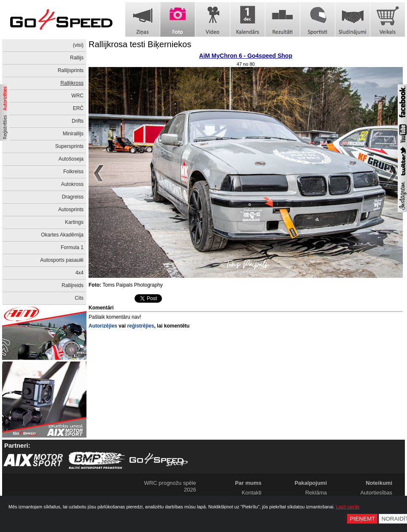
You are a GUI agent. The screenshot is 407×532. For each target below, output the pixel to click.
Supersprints (69, 146)
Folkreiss (73, 172)
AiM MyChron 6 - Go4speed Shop (246, 56)
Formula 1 (72, 247)
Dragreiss (73, 197)
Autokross (72, 184)
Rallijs (77, 58)
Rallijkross (72, 83)
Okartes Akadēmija (62, 235)
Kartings (74, 222)
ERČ (78, 108)
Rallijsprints (71, 70)
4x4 (80, 273)
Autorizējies (103, 326)
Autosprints (71, 210)
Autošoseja (71, 159)
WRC (77, 96)
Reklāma (316, 493)
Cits (79, 298)
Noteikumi (379, 483)
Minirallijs (73, 134)
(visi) (78, 45)
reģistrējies (140, 326)
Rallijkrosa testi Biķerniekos (140, 44)
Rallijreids (73, 285)
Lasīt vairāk (348, 507)
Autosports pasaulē (62, 260)
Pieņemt (362, 519)
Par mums (248, 483)
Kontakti (252, 493)
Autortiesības (376, 493)
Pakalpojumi (311, 483)
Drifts (78, 121)
